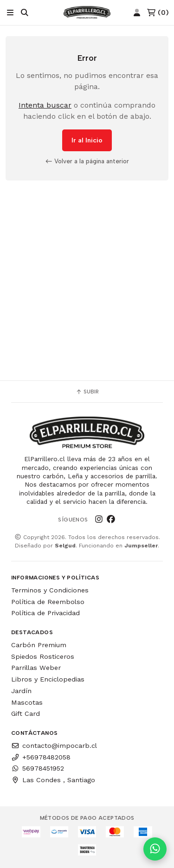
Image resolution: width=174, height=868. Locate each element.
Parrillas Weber (36, 668)
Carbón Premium (39, 645)
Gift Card (26, 714)
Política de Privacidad (45, 613)
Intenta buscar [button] (45, 105)
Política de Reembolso (48, 602)
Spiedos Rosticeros (43, 656)
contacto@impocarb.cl (54, 746)
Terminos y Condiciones (50, 590)
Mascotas (27, 702)
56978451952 (38, 768)
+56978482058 (41, 757)
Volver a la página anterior (87, 161)
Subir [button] (87, 392)
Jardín (21, 691)
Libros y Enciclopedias (48, 679)
